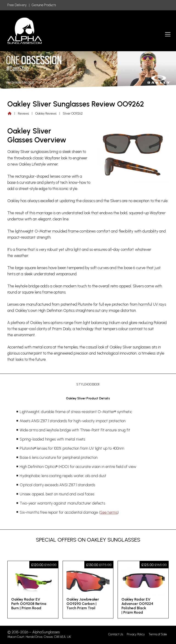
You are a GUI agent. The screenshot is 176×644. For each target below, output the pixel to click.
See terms (109, 512)
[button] (168, 34)
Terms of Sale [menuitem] (158, 634)
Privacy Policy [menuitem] (136, 634)
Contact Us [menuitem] (116, 634)
